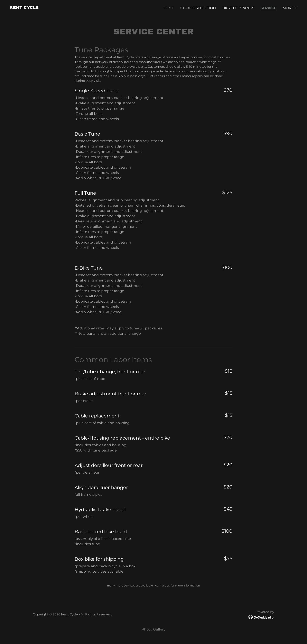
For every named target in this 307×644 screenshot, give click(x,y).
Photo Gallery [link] (153, 629)
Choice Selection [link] (198, 8)
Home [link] (168, 8)
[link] (24, 8)
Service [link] (268, 8)
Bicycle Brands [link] (238, 8)
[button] (290, 8)
